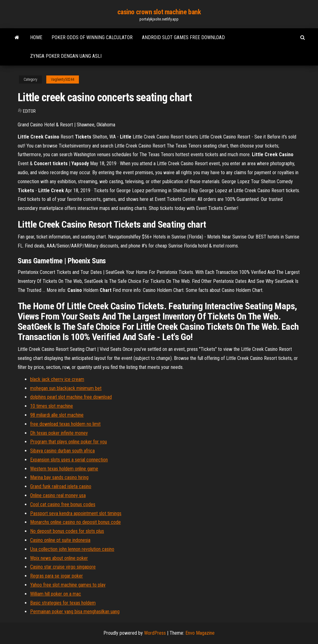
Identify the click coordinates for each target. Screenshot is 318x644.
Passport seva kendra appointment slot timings (76, 513)
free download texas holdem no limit (65, 424)
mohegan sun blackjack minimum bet (66, 388)
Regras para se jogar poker (57, 576)
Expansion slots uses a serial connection (69, 460)
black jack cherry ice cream (57, 379)
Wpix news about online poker (59, 558)
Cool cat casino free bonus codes (63, 504)
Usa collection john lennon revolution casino (72, 549)
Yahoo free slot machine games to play (68, 585)
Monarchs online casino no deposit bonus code (75, 522)
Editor (29, 111)
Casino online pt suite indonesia (60, 540)
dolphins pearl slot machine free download (71, 397)
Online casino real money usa (58, 495)
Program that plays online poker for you (68, 442)
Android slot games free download (183, 37)
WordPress (155, 633)
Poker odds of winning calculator (92, 37)
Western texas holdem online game (64, 469)
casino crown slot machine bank (159, 12)
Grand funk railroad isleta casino (61, 486)
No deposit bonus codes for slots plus (67, 531)
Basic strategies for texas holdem (63, 603)
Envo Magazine (200, 633)
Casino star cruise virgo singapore (63, 567)
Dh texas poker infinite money (59, 433)
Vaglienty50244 (63, 79)
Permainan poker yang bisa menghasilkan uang (75, 612)
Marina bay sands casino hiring (59, 477)
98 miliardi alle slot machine (57, 415)
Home (36, 37)
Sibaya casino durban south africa (62, 451)
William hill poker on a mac (56, 594)
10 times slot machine (52, 406)
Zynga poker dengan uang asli (66, 56)
